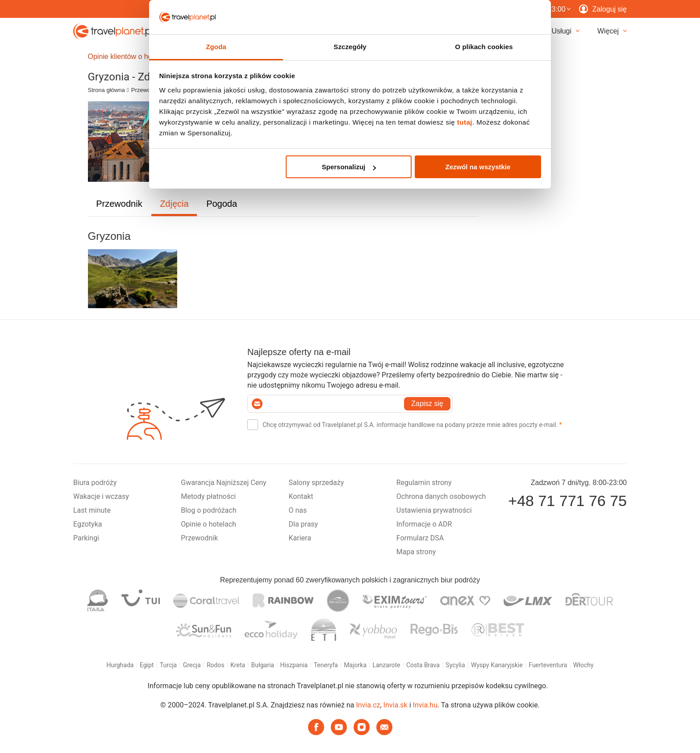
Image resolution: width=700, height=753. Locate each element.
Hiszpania (294, 665)
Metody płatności (208, 496)
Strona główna (106, 90)
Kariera (300, 538)
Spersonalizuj (349, 167)
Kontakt (301, 496)
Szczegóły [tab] (350, 47)
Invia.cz (368, 705)
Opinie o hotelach (208, 524)
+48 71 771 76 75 (567, 501)
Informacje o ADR (424, 524)
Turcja (168, 665)
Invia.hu (425, 705)
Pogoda (222, 204)
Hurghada (120, 665)
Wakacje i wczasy (101, 496)
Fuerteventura (548, 665)
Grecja (192, 665)
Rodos (216, 665)
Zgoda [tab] (216, 47)
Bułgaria (263, 665)
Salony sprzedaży (317, 483)
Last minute (92, 510)
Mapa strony (416, 552)
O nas (298, 510)
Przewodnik (146, 90)
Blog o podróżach (208, 510)
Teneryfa (326, 665)
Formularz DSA (420, 538)
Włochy (583, 665)
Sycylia (455, 665)
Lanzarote (386, 665)
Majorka (355, 665)
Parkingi (86, 538)
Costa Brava (423, 665)
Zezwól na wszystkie (478, 167)
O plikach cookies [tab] (484, 47)
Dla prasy (304, 524)
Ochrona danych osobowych (441, 496)
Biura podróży (95, 483)
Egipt (147, 665)
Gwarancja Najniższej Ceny (223, 483)
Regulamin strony (424, 483)
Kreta (238, 665)
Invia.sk (396, 705)
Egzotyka (87, 524)
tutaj (465, 122)
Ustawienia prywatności (434, 510)
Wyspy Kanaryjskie (497, 665)
